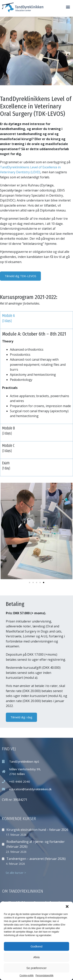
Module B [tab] (36, 431)
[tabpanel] (36, 376)
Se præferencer (36, 968)
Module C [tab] (36, 448)
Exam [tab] (36, 466)
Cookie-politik (26, 976)
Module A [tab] (36, 318)
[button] (67, 906)
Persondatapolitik (44, 976)
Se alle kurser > (16, 873)
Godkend (36, 946)
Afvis (36, 957)
